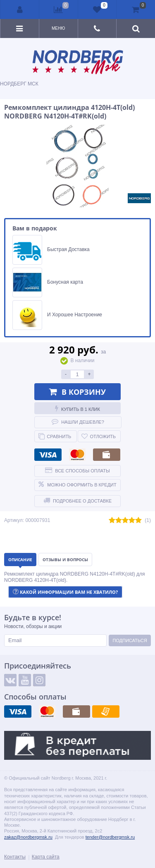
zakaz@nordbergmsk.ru (28, 837)
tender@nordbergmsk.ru (110, 837)
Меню (58, 28)
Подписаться (130, 640)
